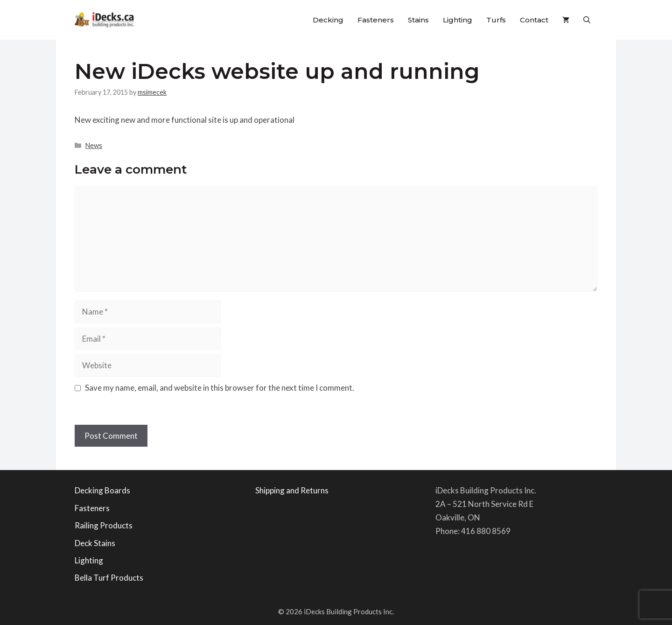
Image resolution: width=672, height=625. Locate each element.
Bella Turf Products (109, 578)
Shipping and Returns (292, 490)
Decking (328, 20)
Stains (418, 20)
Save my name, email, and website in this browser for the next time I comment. (220, 388)
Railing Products (104, 525)
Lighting (458, 20)
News (94, 145)
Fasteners (376, 20)
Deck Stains (95, 543)
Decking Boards (102, 490)
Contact (534, 20)
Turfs (496, 20)
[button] (587, 20)
